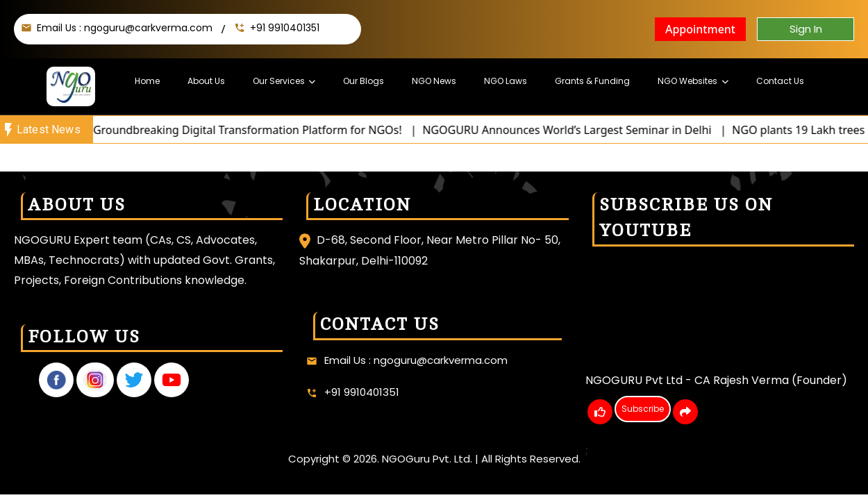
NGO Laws (505, 81)
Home (149, 81)
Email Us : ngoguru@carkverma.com (125, 28)
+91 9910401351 (285, 28)
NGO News (435, 81)
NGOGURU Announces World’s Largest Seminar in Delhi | (586, 130)
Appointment (700, 29)
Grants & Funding (592, 81)
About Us (208, 81)
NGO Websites (686, 81)
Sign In (806, 29)
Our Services (280, 81)
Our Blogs (365, 81)
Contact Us (778, 81)
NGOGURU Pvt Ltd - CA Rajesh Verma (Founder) (716, 380)
